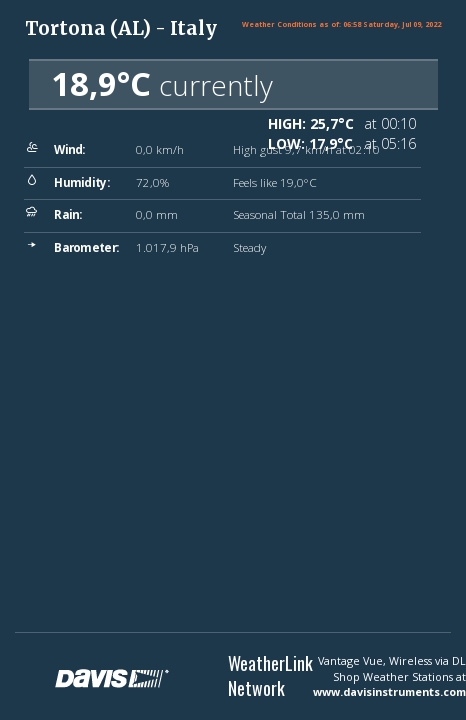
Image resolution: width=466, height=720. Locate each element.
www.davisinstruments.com (389, 691)
